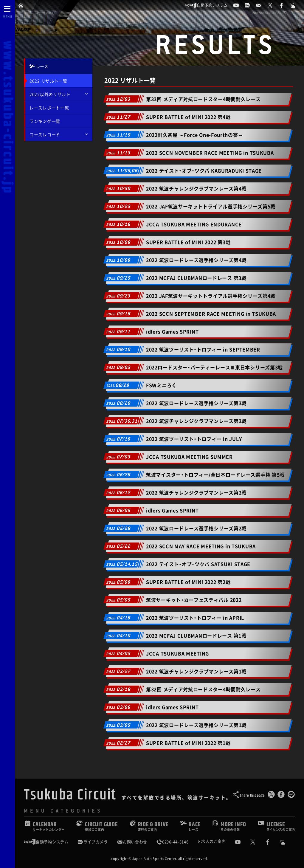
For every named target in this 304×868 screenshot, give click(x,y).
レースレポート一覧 (49, 108)
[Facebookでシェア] (281, 796)
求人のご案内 (213, 841)
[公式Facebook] (272, 842)
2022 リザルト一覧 (48, 81)
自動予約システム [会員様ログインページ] (46, 842)
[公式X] (257, 842)
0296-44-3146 (172, 842)
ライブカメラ (93, 842)
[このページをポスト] (271, 796)
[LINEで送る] (291, 796)
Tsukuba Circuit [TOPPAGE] (70, 795)
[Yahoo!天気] (287, 842)
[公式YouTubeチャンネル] (242, 842)
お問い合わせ (132, 842)
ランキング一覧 (45, 121)
